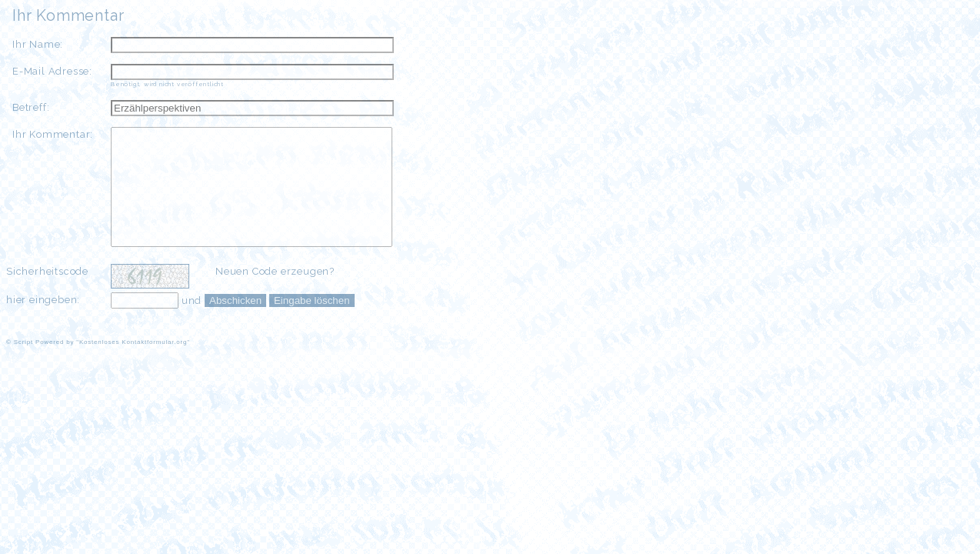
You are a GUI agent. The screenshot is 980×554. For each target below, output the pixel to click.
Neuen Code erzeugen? (275, 294)
